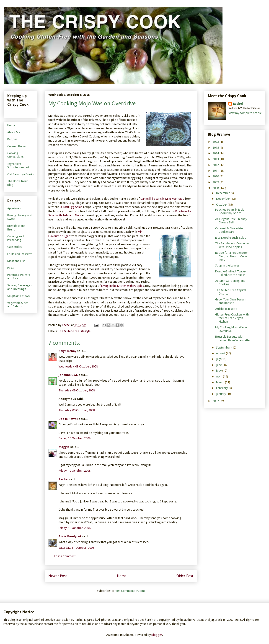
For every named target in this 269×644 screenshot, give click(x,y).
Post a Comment (65, 556)
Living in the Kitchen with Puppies (123, 286)
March (221, 382)
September (224, 348)
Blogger (157, 635)
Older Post (185, 576)
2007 (216, 401)
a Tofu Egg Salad (72, 207)
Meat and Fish (16, 261)
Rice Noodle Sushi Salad (231, 238)
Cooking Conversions (15, 155)
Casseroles (14, 247)
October (222, 205)
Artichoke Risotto (226, 309)
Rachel (63, 479)
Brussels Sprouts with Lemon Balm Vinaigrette (232, 338)
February (222, 388)
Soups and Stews (18, 296)
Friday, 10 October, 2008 (75, 438)
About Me (14, 132)
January (221, 394)
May (219, 371)
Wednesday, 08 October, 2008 (78, 366)
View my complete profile (245, 113)
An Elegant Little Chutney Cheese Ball (231, 221)
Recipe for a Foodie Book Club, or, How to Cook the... (232, 256)
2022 (216, 142)
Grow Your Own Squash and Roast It (231, 301)
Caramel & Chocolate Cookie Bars (229, 230)
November (223, 199)
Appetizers (14, 208)
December (223, 193)
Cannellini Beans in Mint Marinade (162, 199)
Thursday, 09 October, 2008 (77, 390)
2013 (216, 159)
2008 (216, 188)
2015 (216, 148)
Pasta (11, 268)
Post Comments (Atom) (130, 591)
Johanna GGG (68, 375)
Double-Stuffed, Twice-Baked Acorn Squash (231, 273)
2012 (216, 165)
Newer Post (58, 576)
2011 (216, 171)
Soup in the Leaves (227, 265)
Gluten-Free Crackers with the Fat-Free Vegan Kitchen (232, 318)
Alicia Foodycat (70, 536)
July (219, 359)
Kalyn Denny (67, 351)
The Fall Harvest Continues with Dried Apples (232, 245)
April (220, 376)
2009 (216, 182)
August (221, 353)
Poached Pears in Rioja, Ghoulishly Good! (230, 211)
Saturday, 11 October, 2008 (76, 548)
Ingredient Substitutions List (18, 166)
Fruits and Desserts (20, 254)
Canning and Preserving (16, 238)
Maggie (64, 447)
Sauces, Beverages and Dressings (19, 287)
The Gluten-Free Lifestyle (74, 331)
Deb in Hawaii (68, 419)
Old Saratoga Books (21, 174)
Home (122, 576)
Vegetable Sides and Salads (18, 305)
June (219, 365)
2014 (216, 153)
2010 (216, 176)
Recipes (12, 139)
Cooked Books (17, 146)
